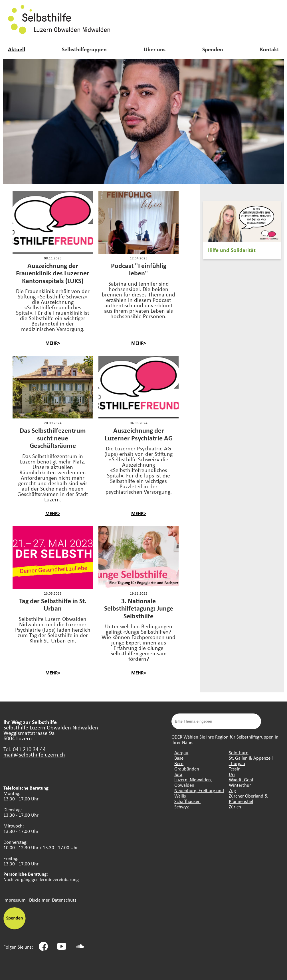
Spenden (213, 49)
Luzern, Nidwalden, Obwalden (193, 782)
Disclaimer (39, 900)
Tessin (235, 769)
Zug (232, 790)
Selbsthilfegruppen (84, 49)
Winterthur (240, 785)
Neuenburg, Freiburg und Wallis (199, 793)
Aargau (181, 752)
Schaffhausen (187, 801)
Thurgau (237, 763)
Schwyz (182, 807)
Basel (179, 758)
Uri (232, 774)
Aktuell (17, 49)
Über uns (155, 49)
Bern (179, 763)
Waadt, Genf (241, 779)
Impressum (15, 900)
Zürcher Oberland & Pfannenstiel (248, 798)
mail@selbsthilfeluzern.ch (34, 754)
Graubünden (187, 769)
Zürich (235, 807)
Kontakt (269, 49)
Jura (178, 774)
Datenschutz (64, 900)
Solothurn (239, 752)
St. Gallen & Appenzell (251, 758)
